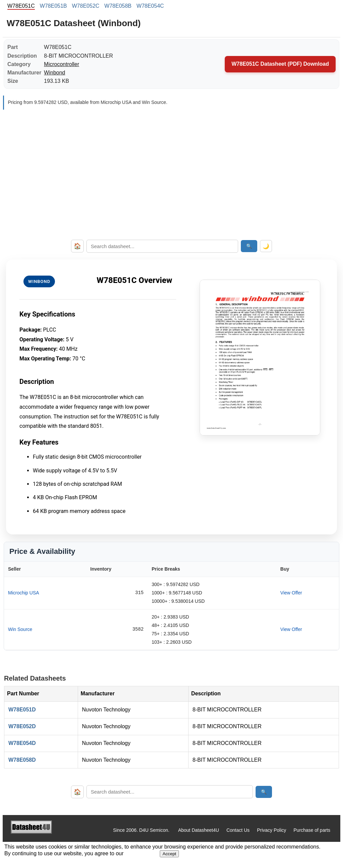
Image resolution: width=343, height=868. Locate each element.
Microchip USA (24, 593)
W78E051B (53, 6)
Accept (169, 854)
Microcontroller (61, 64)
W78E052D (22, 726)
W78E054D (22, 743)
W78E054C (150, 6)
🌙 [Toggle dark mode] (266, 246)
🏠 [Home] (77, 246)
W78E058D (22, 760)
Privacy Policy (271, 830)
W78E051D (22, 710)
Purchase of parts (312, 830)
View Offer (291, 593)
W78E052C (86, 6)
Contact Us (238, 830)
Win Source (20, 629)
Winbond (54, 73)
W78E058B (118, 6)
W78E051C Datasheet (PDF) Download (280, 64)
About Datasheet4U (199, 830)
